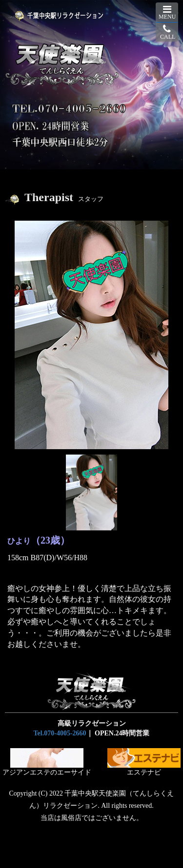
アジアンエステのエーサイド (47, 762)
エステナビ (144, 762)
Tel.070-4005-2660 (60, 733)
